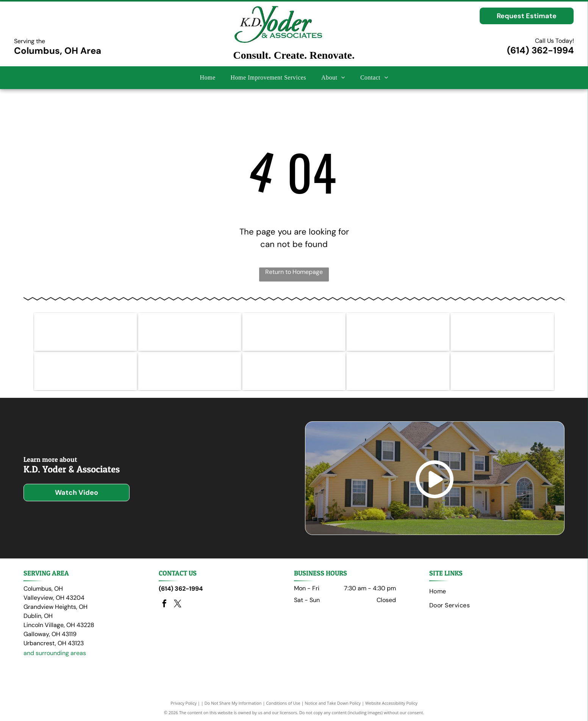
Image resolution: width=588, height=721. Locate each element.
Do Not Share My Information (233, 703)
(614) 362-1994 (540, 50)
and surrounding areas (55, 653)
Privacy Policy (184, 703)
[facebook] (164, 604)
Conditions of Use (283, 703)
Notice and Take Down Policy (333, 703)
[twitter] (178, 604)
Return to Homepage (294, 272)
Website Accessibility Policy (391, 703)
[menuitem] (207, 78)
